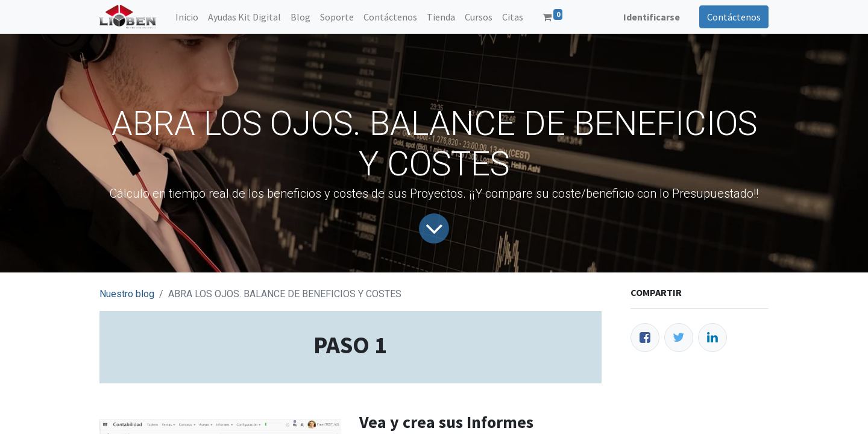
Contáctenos (734, 17)
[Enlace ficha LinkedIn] (712, 338)
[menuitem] (187, 17)
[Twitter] (679, 338)
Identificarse (652, 17)
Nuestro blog (127, 294)
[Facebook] (645, 338)
